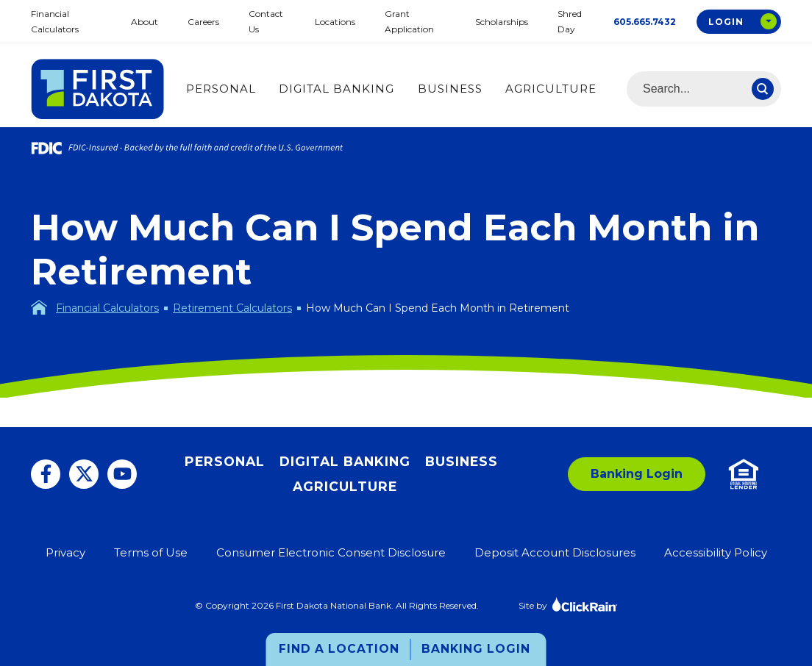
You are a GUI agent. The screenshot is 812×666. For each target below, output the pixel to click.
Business (450, 89)
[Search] (763, 89)
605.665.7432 (645, 22)
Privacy (65, 552)
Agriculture (551, 89)
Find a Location (339, 649)
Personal (221, 89)
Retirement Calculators (232, 308)
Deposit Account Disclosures (555, 552)
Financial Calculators (107, 308)
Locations (335, 22)
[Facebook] (46, 474)
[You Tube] (122, 474)
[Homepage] (39, 307)
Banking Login (476, 649)
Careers (203, 22)
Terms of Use (151, 552)
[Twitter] (84, 474)
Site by (568, 604)
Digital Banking (336, 89)
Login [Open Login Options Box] (726, 22)
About (145, 22)
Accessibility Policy (716, 552)
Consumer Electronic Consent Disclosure (331, 552)
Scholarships (502, 22)
